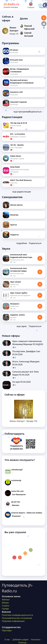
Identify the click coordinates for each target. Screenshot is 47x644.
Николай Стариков (18, 102)
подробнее (22, 243)
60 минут (14, 50)
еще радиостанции (22, 192)
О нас (7, 639)
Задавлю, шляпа (17, 315)
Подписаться (35, 112)
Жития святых (16, 205)
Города (5, 609)
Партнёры (7, 630)
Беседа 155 (14, 34)
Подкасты (14, 235)
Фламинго (15, 304)
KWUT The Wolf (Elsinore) (21, 180)
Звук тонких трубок (19, 293)
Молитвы (14, 215)
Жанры (5, 603)
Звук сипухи (15, 282)
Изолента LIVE (16, 92)
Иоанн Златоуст (14, 29)
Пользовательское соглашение (17, 618)
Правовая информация (13, 621)
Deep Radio (15, 167)
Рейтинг (6, 600)
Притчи (13, 225)
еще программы (22, 112)
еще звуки (22, 326)
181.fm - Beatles (17, 145)
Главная (31, 5)
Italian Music (16, 156)
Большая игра (16, 60)
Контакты (36, 639)
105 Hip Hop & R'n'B (19, 123)
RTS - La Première (18, 134)
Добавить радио (20, 639)
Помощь (22, 642)
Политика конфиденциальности (17, 615)
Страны (6, 606)
